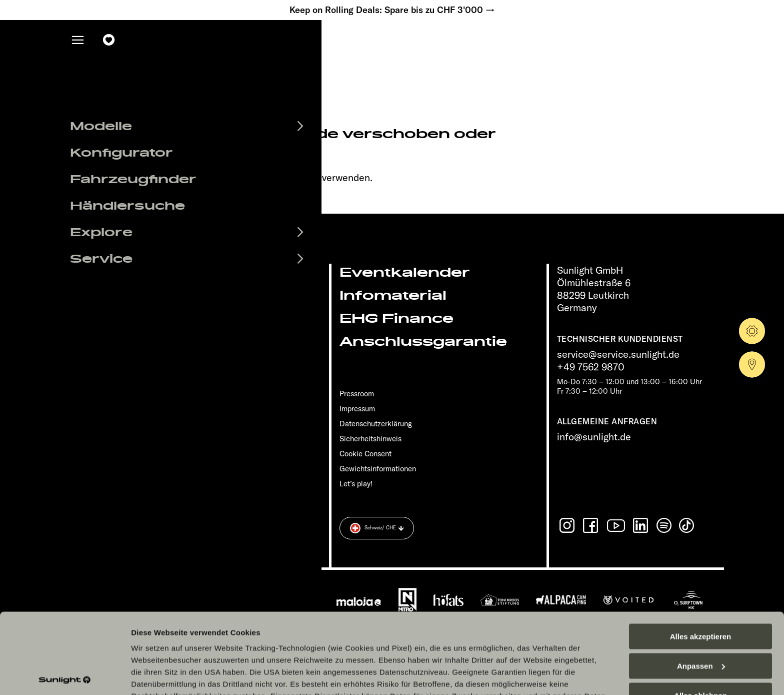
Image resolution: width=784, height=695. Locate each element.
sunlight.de (158, 177)
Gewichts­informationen (378, 469)
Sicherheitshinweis (370, 439)
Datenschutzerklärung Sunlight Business (503, 625)
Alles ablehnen (700, 612)
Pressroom (357, 394)
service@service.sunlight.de (618, 354)
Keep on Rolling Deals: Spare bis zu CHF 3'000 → (392, 10)
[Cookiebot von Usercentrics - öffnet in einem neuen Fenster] (65, 675)
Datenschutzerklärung (377, 625)
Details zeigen (156, 675)
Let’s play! (356, 484)
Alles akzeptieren (701, 553)
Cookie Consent (365, 454)
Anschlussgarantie (423, 341)
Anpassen (701, 583)
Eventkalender (405, 272)
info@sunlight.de (594, 437)
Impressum (357, 409)
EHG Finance (396, 318)
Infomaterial (393, 295)
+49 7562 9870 (591, 367)
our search (296, 177)
